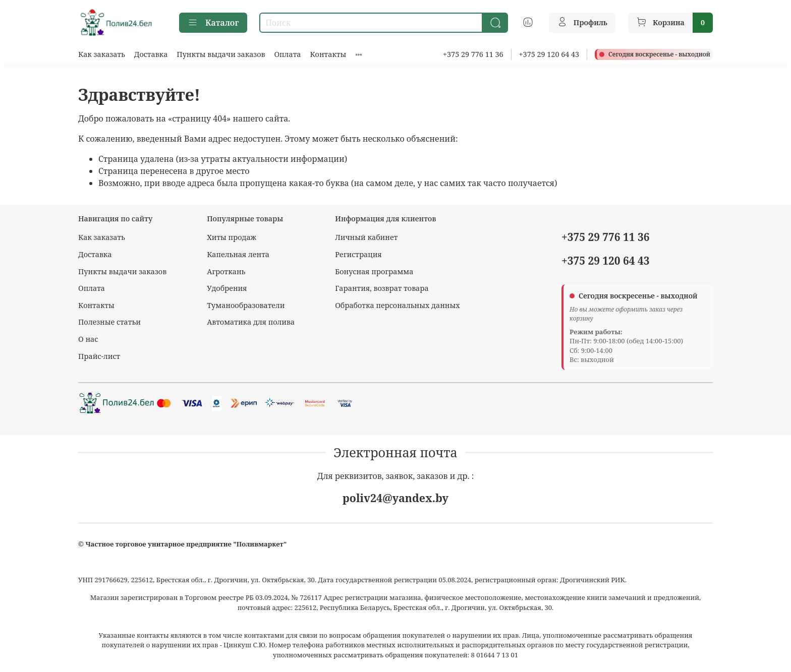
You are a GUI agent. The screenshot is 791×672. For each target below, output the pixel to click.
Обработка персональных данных (397, 305)
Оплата (287, 54)
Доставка (151, 54)
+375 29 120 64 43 (549, 54)
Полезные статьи (109, 322)
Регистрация (358, 254)
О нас (88, 339)
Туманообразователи (246, 305)
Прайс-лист (99, 356)
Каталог (213, 23)
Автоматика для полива (251, 322)
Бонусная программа (374, 271)
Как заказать (102, 54)
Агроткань (226, 271)
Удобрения (227, 288)
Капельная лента (238, 254)
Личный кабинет (366, 237)
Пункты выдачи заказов (221, 54)
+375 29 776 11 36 (473, 54)
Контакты (328, 54)
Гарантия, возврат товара (382, 288)
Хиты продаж (232, 237)
